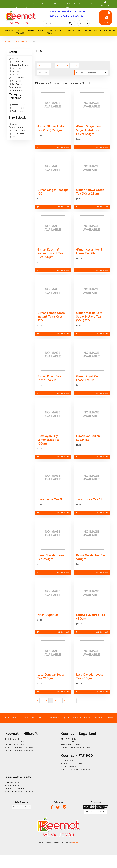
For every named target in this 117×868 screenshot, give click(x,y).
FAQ (55, 4)
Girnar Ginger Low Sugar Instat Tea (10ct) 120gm (89, 131)
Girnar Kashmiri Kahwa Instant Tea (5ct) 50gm (50, 256)
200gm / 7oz (18, 131)
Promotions (84, 4)
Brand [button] (13, 52)
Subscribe (42, 725)
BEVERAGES (59, 31)
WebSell (74, 849)
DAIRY (80, 31)
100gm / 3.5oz (18, 128)
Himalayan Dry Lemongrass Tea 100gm (48, 444)
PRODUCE (9, 31)
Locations (47, 4)
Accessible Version (96, 819)
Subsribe (36, 4)
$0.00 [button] (107, 18)
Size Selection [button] (18, 118)
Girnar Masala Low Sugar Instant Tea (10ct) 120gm (89, 320)
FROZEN (97, 31)
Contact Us (26, 5)
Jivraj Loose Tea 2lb (90, 504)
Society (15, 88)
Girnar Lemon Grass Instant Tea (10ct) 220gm (51, 320)
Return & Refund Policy (68, 5)
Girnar (14, 72)
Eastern (15, 68)
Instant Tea (17, 105)
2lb (13, 124)
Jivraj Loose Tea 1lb (50, 504)
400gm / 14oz (18, 134)
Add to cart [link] (53, 148)
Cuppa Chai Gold (19, 65)
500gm (15, 137)
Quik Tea (16, 84)
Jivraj (14, 75)
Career (94, 4)
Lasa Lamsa (17, 78)
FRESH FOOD (49, 32)
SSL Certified (21, 814)
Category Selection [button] (15, 97)
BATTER (88, 31)
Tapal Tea (16, 91)
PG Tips (15, 81)
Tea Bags (16, 111)
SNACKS (41, 31)
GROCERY (71, 31)
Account (105, 4)
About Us (16, 5)
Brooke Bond (17, 62)
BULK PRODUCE (20, 32)
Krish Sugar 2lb (48, 621)
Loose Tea (16, 108)
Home (8, 4)
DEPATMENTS (21, 42)
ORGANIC (31, 31)
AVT (14, 59)
